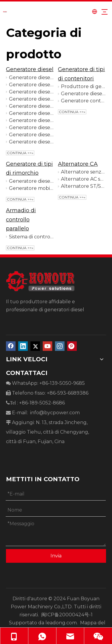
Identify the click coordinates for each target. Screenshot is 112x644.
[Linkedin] (23, 346)
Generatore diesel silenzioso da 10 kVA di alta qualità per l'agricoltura (31, 92)
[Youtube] (47, 346)
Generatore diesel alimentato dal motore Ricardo (31, 128)
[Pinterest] (72, 346)
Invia (56, 556)
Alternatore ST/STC (83, 186)
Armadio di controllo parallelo (21, 219)
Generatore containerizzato (83, 101)
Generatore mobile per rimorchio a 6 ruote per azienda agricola (31, 188)
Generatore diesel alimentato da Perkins (31, 120)
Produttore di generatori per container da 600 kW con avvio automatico (83, 86)
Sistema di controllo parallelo (31, 237)
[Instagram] (60, 346)
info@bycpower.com (55, 413)
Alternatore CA (78, 164)
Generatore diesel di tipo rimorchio (31, 181)
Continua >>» (20, 153)
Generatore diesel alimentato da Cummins (31, 142)
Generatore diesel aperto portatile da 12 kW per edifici (31, 85)
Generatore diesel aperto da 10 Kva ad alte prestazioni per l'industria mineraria (31, 78)
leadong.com (61, 623)
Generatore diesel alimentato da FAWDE (31, 113)
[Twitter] (35, 346)
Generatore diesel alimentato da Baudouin (31, 106)
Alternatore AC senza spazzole (83, 179)
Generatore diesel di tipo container (83, 94)
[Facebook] (11, 346)
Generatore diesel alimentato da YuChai (31, 99)
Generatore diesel (30, 69)
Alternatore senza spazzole (83, 172)
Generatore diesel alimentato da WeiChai (31, 135)
